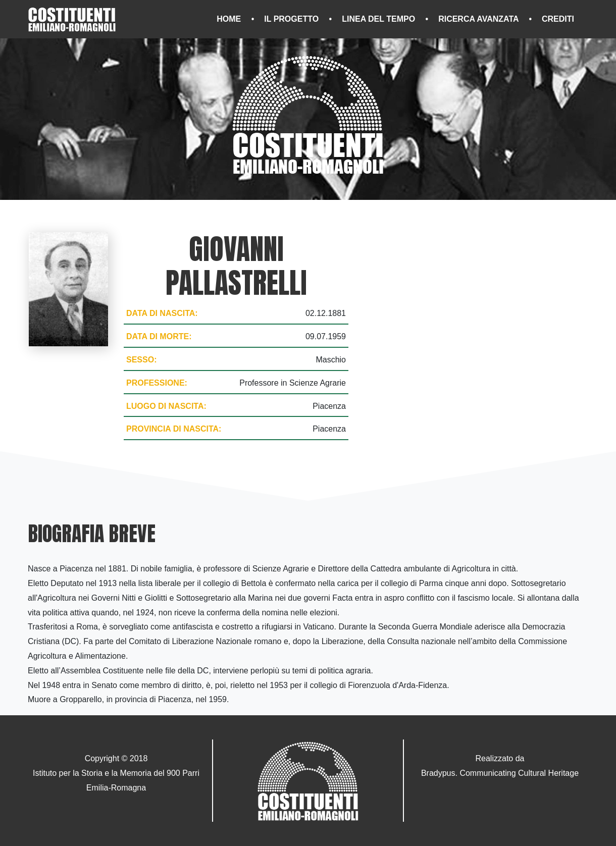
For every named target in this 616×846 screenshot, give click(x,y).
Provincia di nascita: (174, 429)
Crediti (558, 19)
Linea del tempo (379, 19)
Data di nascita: (162, 313)
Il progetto (292, 19)
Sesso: (141, 360)
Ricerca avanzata (479, 19)
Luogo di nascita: (166, 406)
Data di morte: (159, 336)
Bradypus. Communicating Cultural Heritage (500, 773)
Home (230, 19)
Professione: (157, 383)
